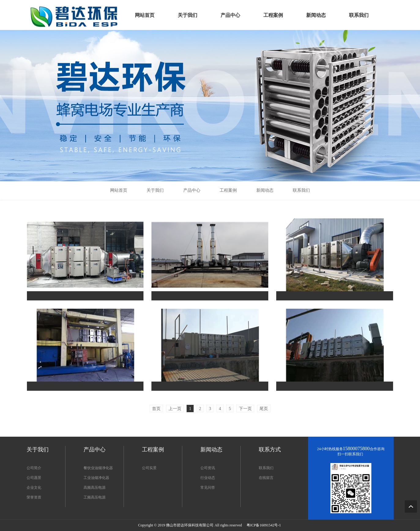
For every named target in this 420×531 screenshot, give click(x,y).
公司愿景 (34, 478)
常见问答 (208, 488)
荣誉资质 (34, 497)
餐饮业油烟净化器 (98, 468)
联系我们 (266, 468)
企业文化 (34, 488)
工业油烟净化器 (96, 478)
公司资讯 (208, 468)
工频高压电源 (95, 497)
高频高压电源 (95, 488)
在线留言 (266, 478)
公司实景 (149, 468)
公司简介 (34, 468)
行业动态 (208, 478)
